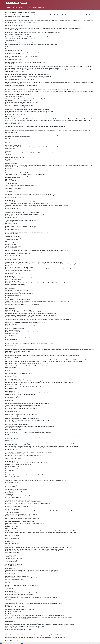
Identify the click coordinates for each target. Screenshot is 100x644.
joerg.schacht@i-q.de (41, 78)
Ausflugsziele (32, 8)
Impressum (41, 8)
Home (9, 8)
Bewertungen (23, 8)
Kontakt (15, 8)
